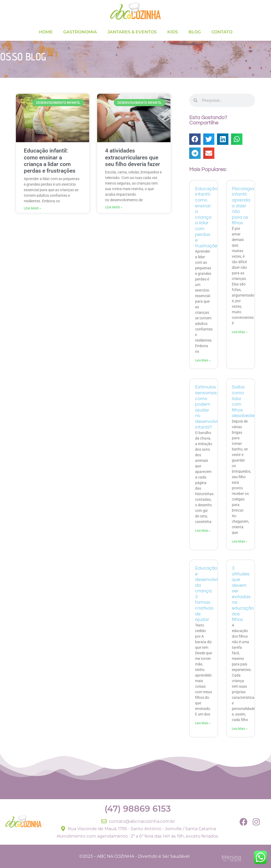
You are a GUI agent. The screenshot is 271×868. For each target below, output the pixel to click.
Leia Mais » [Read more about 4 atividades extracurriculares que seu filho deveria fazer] (114, 207)
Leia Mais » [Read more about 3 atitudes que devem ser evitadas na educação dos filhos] (240, 729)
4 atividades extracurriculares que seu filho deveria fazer (133, 157)
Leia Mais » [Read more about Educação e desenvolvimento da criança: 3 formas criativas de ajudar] (203, 723)
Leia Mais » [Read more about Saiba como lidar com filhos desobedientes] (240, 542)
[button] (195, 139)
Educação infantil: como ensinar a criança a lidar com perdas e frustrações (50, 161)
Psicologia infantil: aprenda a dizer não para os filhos (243, 206)
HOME (46, 32)
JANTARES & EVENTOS (132, 32)
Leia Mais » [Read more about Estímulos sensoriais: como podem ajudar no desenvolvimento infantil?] (203, 531)
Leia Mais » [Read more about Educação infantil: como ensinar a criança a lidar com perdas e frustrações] (32, 208)
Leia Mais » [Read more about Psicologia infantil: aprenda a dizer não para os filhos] (240, 332)
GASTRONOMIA (80, 32)
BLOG (195, 32)
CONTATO (222, 32)
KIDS (173, 32)
